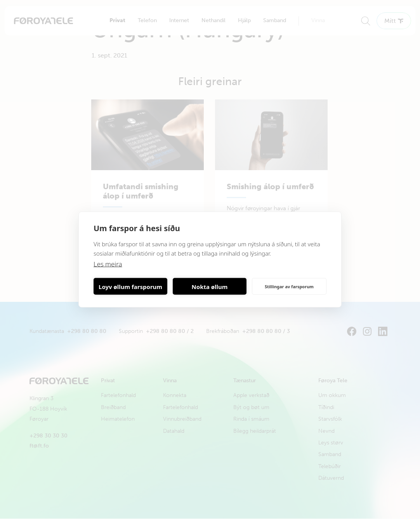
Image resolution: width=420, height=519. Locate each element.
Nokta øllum (210, 286)
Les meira (108, 264)
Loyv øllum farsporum (130, 286)
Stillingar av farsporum (289, 286)
